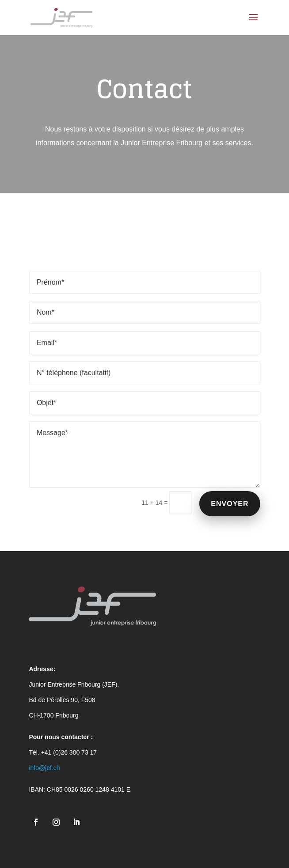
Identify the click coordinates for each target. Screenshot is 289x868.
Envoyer (230, 504)
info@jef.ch (44, 768)
